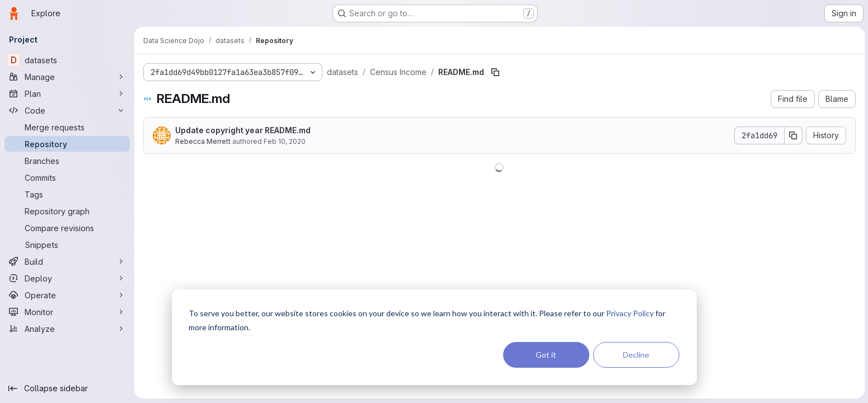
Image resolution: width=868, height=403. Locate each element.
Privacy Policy (630, 313)
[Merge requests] (67, 127)
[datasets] (67, 60)
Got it (546, 355)
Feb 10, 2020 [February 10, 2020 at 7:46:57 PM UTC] (285, 141)
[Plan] (67, 93)
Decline (636, 355)
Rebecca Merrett (203, 141)
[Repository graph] (67, 211)
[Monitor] (67, 312)
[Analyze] (67, 329)
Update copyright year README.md (243, 130)
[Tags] (67, 194)
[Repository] (67, 144)
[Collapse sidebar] (67, 388)
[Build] (67, 261)
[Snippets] (67, 245)
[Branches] (67, 161)
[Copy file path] (495, 72)
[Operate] (67, 295)
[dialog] (434, 337)
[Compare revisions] (67, 228)
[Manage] (67, 77)
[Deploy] (67, 278)
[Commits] (67, 177)
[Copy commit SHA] (792, 135)
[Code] (67, 110)
